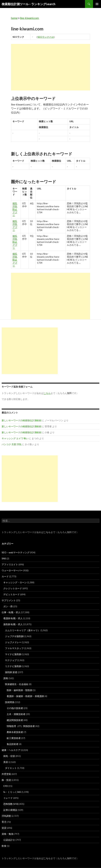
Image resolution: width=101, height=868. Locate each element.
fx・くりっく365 (12, 792)
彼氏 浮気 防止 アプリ (15, 209)
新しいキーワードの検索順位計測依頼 (21, 420)
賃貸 (4, 828)
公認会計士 (9, 840)
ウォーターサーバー (12, 570)
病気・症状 (9, 756)
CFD (6, 786)
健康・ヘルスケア (11, 750)
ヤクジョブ (11, 660)
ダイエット (11, 768)
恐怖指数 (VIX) (11, 804)
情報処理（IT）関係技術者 (21, 726)
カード (5, 576)
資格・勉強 (7, 834)
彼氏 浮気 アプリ (15, 226)
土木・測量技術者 (16, 714)
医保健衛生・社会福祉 (17, 684)
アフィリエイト (10, 564)
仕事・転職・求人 (11, 612)
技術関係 (10, 702)
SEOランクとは (46, 37)
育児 (4, 822)
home (14, 18)
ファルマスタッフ (14, 648)
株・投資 (6, 780)
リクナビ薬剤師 (13, 666)
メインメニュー (97, 4)
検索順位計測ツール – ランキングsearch (28, 4)
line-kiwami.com (29, 18)
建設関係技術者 (15, 720)
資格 (6, 678)
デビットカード (11, 594)
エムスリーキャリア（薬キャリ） (22, 630)
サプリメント (9, 600)
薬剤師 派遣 (11, 672)
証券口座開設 (10, 810)
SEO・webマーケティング (16, 552)
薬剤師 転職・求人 (13, 624)
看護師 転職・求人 (13, 618)
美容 (6, 762)
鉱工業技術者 (14, 738)
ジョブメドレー (13, 642)
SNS (4, 558)
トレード (8, 798)
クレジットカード (13, 588)
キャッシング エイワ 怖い (15, 438)
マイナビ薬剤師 (13, 654)
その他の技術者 (15, 708)
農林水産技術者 (15, 732)
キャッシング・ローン (15, 582)
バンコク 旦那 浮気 (11, 444)
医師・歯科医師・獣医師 (19, 690)
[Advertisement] (50, 67)
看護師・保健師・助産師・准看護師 (25, 696)
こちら (47, 532)
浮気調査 (6, 816)
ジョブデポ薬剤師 (14, 636)
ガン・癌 (8, 606)
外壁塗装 (6, 774)
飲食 (4, 846)
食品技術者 (12, 744)
